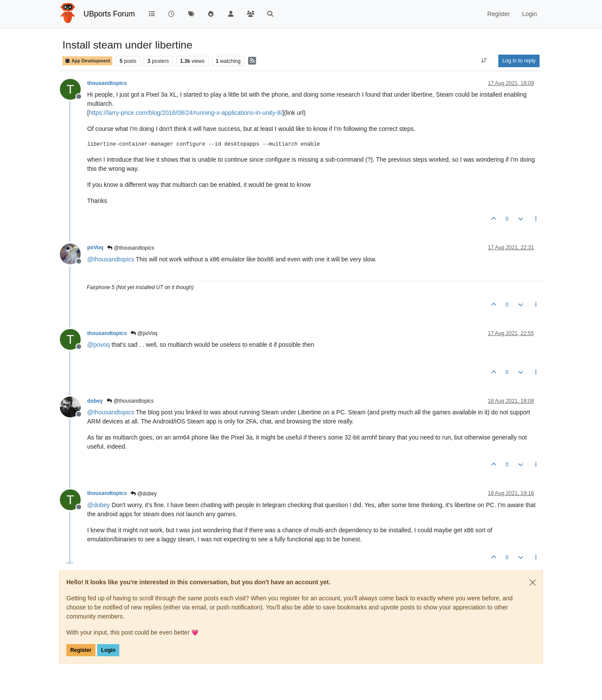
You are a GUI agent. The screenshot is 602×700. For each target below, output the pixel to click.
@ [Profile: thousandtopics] (111, 259)
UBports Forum (110, 14)
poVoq (95, 247)
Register (81, 650)
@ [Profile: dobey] (98, 505)
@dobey (144, 494)
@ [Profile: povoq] (98, 345)
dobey (95, 401)
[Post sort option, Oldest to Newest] (484, 61)
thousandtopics (107, 83)
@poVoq (144, 333)
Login (108, 650)
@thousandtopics (131, 248)
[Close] (533, 583)
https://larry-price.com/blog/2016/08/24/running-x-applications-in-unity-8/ (186, 113)
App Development (87, 61)
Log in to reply (519, 61)
